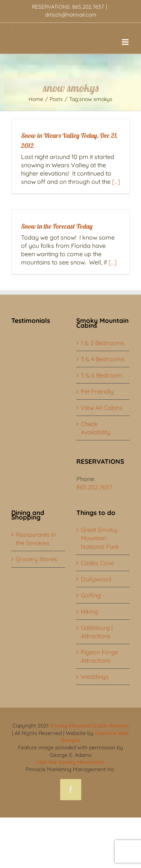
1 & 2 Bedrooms (103, 343)
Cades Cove (97, 563)
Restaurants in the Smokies (36, 539)
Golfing (91, 595)
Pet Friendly (97, 391)
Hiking (89, 611)
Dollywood (96, 579)
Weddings (95, 677)
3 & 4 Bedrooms (103, 359)
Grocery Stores (36, 559)
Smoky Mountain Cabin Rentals (89, 726)
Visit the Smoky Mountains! (70, 762)
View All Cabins (102, 408)
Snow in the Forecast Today (57, 226)
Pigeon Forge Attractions (99, 656)
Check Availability (96, 428)
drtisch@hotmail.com (71, 15)
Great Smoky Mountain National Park (100, 538)
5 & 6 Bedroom (102, 375)
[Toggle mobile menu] (126, 42)
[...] (116, 182)
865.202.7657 (94, 487)
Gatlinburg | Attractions (97, 632)
